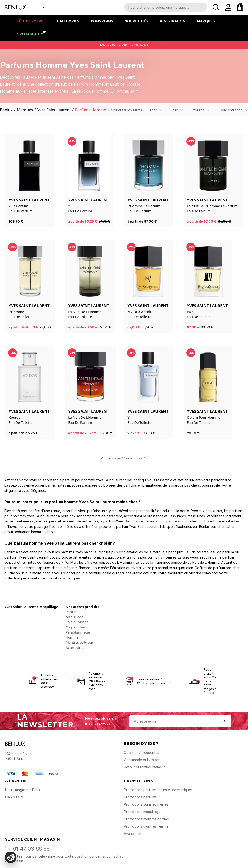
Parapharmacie (78, 632)
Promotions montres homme (146, 819)
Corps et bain (76, 627)
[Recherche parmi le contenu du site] (166, 7)
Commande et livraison (142, 760)
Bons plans (102, 21)
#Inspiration (173, 21)
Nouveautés (136, 21)
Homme (72, 637)
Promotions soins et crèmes (146, 804)
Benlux (6, 110)
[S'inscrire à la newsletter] (222, 721)
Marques (206, 21)
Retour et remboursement (145, 767)
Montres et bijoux (80, 642)
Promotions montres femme (146, 826)
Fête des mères (31, 21)
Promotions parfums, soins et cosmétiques (158, 790)
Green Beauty (30, 34)
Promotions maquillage (142, 812)
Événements (134, 833)
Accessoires (75, 647)
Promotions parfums (140, 797)
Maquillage (74, 617)
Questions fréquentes (142, 752)
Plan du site (14, 797)
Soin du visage (77, 622)
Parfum (72, 612)
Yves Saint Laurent (54, 110)
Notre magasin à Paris (23, 790)
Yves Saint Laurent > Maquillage (31, 607)
